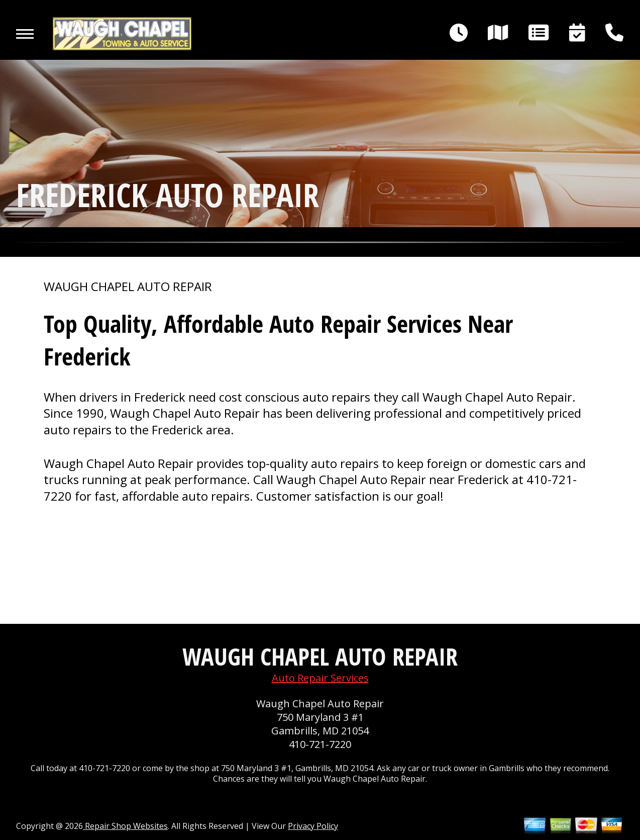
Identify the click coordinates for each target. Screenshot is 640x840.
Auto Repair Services (320, 678)
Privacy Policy (313, 826)
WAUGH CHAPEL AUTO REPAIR (128, 287)
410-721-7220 (320, 744)
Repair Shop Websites (125, 826)
